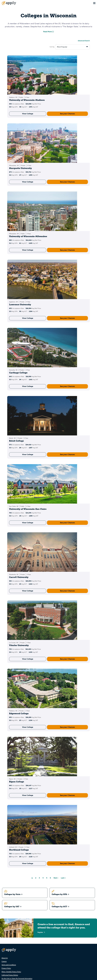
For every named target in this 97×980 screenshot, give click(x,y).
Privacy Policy (6, 968)
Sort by (52, 47)
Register (41, 932)
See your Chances (67, 114)
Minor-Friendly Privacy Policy (11, 972)
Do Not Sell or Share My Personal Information (17, 978)
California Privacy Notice (10, 975)
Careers (4, 961)
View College (28, 114)
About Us (5, 958)
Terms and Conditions (9, 965)
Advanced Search (84, 41)
